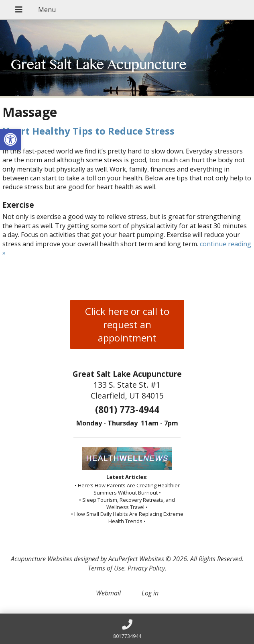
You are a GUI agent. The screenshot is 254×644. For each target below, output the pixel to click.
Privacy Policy (146, 568)
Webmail (108, 593)
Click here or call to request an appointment (127, 324)
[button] (10, 139)
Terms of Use (106, 568)
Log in (150, 593)
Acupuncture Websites (42, 559)
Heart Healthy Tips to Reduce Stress (88, 131)
